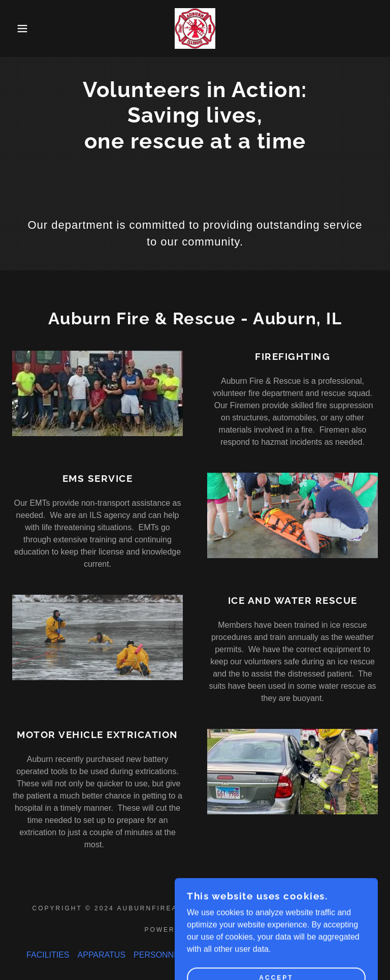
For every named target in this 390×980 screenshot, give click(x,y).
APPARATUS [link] (102, 955)
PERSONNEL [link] (159, 955)
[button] (20, 28)
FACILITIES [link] (48, 955)
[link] (195, 28)
